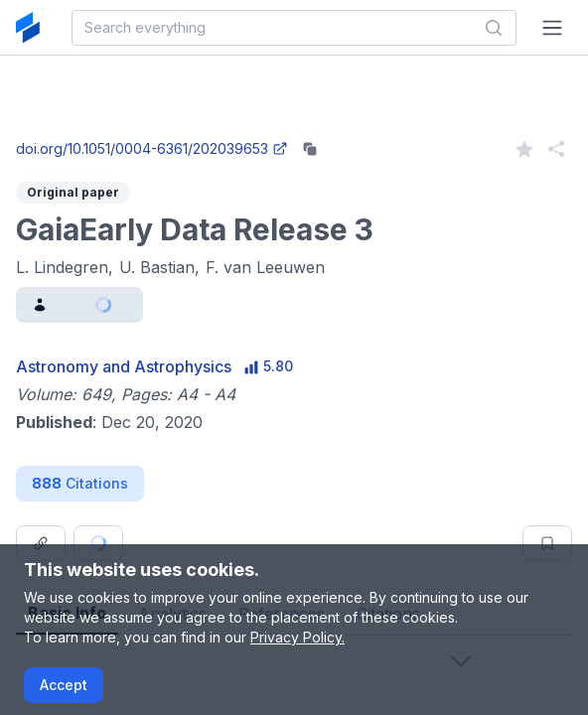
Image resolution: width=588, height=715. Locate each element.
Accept (64, 685)
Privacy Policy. (297, 637)
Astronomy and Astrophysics (124, 366)
